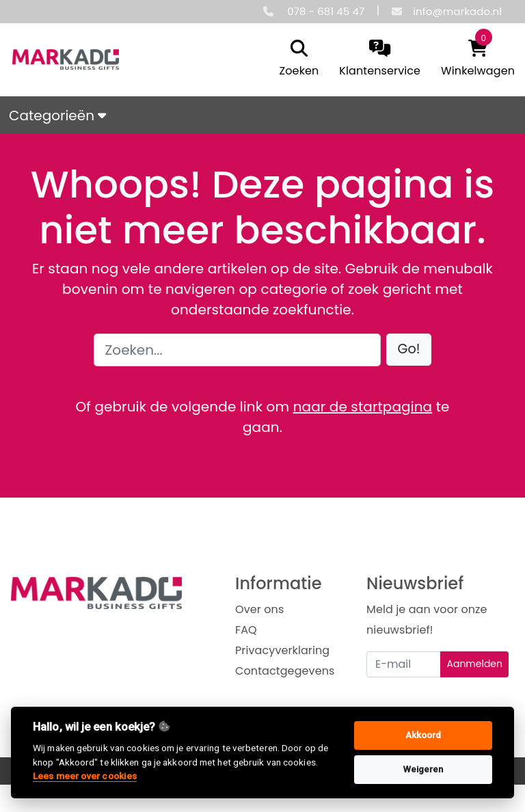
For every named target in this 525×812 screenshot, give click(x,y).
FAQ (246, 630)
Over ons (259, 609)
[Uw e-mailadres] (404, 664)
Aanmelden (474, 664)
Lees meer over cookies (85, 776)
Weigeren (423, 769)
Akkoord (423, 735)
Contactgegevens (285, 671)
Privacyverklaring (282, 650)
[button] (409, 350)
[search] (296, 59)
